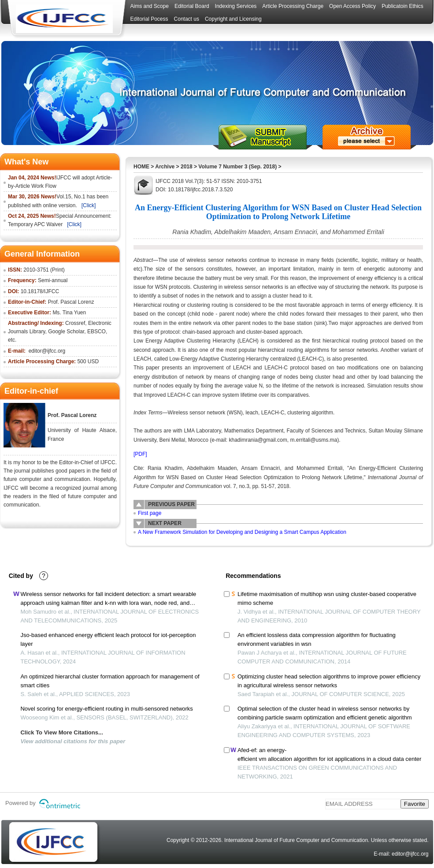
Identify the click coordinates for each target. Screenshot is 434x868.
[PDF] (140, 454)
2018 (187, 167)
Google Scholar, (67, 332)
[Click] (89, 205)
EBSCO (96, 332)
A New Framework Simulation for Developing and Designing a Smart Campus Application (242, 532)
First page (150, 513)
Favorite (415, 804)
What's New (26, 162)
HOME (141, 167)
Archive (165, 167)
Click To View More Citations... (61, 732)
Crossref (75, 323)
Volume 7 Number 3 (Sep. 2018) (237, 167)
